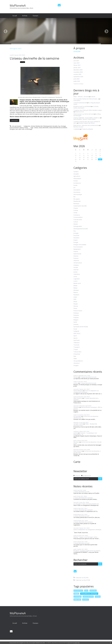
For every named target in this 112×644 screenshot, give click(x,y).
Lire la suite (14, 120)
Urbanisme (77, 354)
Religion (76, 320)
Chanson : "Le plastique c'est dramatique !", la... (85, 434)
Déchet (76, 224)
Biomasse (76, 204)
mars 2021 (77, 63)
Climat (75, 213)
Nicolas (76, 377)
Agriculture (77, 176)
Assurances (77, 192)
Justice (75, 272)
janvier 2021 (77, 68)
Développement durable (50, 126)
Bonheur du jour (78, 127)
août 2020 (76, 79)
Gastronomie (77, 254)
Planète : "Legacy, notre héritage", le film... (86, 537)
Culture (76, 222)
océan (75, 297)
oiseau (36, 128)
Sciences (76, 324)
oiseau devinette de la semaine (58, 128)
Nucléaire (76, 295)
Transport (77, 347)
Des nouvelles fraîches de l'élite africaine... (86, 99)
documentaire (78, 591)
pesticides (93, 591)
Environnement (14, 128)
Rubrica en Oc (80, 112)
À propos (35, 16)
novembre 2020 (78, 72)
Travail (76, 350)
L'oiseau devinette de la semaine (34, 58)
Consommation (78, 217)
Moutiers (76, 442)
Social (75, 329)
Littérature (77, 274)
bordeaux (86, 600)
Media (75, 286)
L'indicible (76, 129)
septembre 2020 (78, 77)
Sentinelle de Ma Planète (81, 327)
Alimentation (77, 179)
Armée (75, 185)
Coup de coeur (78, 220)
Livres (75, 277)
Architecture (77, 183)
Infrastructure (78, 263)
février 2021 (77, 65)
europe (98, 597)
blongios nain (14, 129)
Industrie (76, 261)
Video (75, 359)
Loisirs (75, 281)
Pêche (75, 302)
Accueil (15, 16)
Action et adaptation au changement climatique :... (86, 391)
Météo (75, 288)
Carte (77, 462)
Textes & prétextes (87, 129)
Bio (74, 197)
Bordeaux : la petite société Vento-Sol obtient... (87, 551)
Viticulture (77, 363)
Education (76, 238)
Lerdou (76, 383)
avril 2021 (76, 61)
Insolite (76, 267)
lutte (86, 591)
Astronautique (78, 195)
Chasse (76, 208)
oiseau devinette (44, 128)
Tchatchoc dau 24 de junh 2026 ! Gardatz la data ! (88, 110)
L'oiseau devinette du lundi (88, 377)
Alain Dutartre (78, 398)
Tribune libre (77, 352)
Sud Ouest (77, 340)
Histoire (76, 256)
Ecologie (63, 126)
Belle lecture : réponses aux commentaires (86, 125)
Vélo (75, 356)
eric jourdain (77, 416)
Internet (76, 270)
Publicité (76, 318)
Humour (76, 258)
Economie (76, 236)
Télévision (77, 343)
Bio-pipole (77, 199)
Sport (75, 336)
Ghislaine (76, 407)
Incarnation (77, 100)
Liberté (93, 97)
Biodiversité (39, 126)
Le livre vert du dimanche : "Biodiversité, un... (86, 417)
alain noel (77, 600)
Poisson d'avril (78, 311)
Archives (25, 16)
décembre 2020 (78, 70)
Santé (75, 322)
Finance (76, 252)
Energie (76, 242)
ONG (75, 299)
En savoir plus (77, 643)
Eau (59, 126)
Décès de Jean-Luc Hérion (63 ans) (84, 114)
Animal (33, 126)
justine (76, 433)
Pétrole (76, 306)
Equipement (77, 249)
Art (74, 188)
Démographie (78, 226)
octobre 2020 (77, 74)
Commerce (77, 215)
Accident (76, 172)
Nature (22, 128)
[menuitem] (15, 16)
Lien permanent (16, 126)
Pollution (76, 315)
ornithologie (29, 129)
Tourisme (76, 345)
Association (77, 190)
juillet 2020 (77, 81)
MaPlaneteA (18, 5)
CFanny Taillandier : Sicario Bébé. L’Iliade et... (86, 118)
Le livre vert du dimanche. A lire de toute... (87, 443)
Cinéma (76, 210)
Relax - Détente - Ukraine (81, 97)
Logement (77, 279)
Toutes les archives (78, 84)
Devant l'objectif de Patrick (87, 123)
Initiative (76, 265)
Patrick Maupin (78, 391)
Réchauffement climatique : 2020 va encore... (88, 408)
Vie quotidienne (78, 361)
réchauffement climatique (89, 594)
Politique (76, 313)
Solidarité (76, 331)
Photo (26, 128)
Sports (75, 338)
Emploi (76, 240)
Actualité (76, 174)
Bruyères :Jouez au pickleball (82, 106)
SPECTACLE (77, 334)
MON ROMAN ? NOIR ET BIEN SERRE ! (85, 119)
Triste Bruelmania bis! (80, 103)
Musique (76, 290)
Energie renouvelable (80, 245)
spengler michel (78, 424)
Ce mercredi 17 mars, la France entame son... (86, 504)
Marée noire (77, 283)
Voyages (76, 365)
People (76, 304)
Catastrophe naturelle (80, 206)
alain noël (21, 129)
